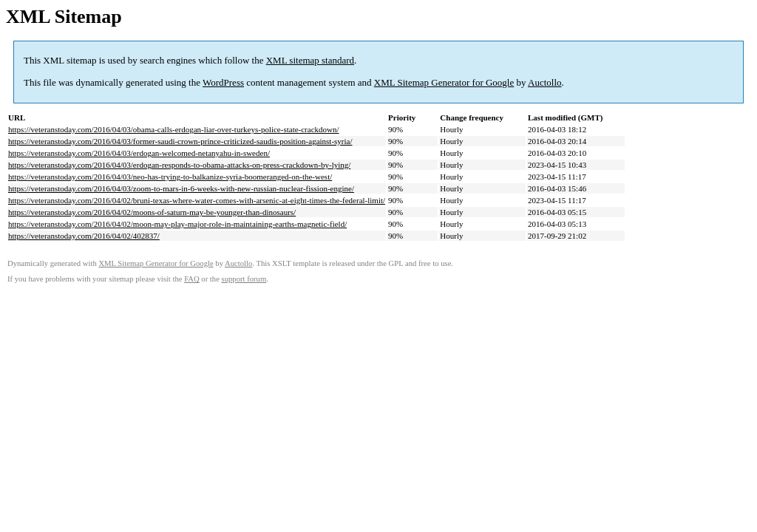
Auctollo (545, 82)
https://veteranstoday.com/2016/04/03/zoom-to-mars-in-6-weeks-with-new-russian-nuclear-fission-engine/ (181, 188)
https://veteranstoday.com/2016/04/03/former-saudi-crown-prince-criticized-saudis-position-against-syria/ (180, 141)
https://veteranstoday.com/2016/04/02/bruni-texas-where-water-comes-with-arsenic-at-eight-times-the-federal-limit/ (197, 200)
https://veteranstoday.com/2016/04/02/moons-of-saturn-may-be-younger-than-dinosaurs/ (152, 212)
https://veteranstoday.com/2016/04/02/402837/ (84, 236)
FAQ (192, 279)
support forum (244, 279)
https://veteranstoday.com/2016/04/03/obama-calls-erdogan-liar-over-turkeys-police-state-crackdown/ (174, 129)
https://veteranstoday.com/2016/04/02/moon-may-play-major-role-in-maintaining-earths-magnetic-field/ (177, 224)
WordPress (223, 82)
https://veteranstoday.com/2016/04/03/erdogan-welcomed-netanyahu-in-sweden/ (139, 153)
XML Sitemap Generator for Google (444, 82)
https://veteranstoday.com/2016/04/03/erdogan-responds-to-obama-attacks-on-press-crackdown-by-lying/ (179, 165)
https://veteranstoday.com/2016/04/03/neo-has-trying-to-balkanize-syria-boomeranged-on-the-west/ (170, 177)
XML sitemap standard (310, 60)
